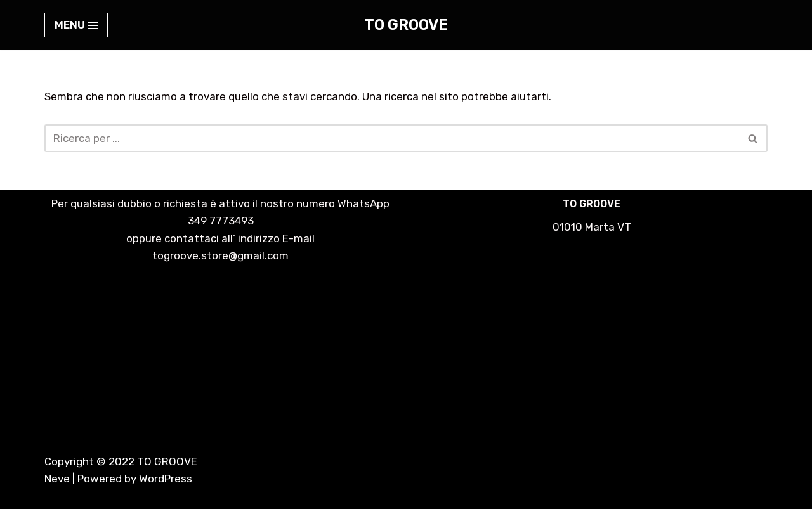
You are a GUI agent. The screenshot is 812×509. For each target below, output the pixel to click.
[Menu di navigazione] (76, 25)
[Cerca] (392, 138)
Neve (57, 479)
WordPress (166, 479)
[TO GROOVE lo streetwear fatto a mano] (406, 25)
